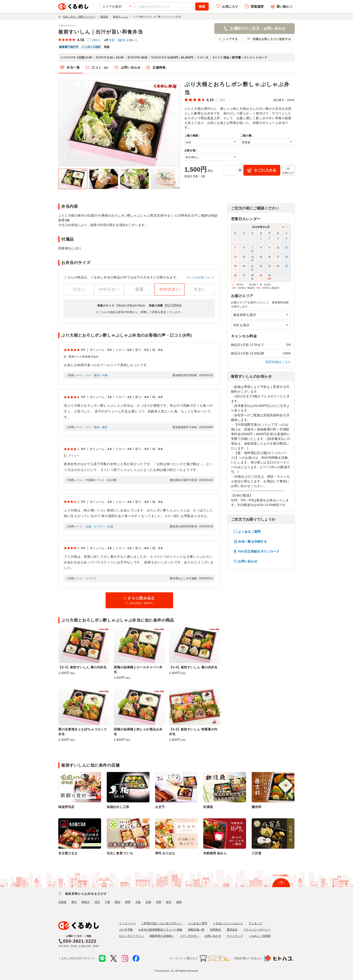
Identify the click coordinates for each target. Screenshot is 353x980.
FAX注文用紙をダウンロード (259, 551)
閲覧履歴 (257, 7)
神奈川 (86, 902)
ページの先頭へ (281, 875)
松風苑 (208, 807)
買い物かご (284, 7)
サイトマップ (235, 936)
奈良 (169, 902)
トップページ (127, 923)
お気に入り (230, 7)
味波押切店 (66, 807)
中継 (105, 375)
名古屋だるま (68, 853)
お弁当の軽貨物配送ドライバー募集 (160, 930)
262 (96, 40)
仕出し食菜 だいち (120, 853)
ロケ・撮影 (93, 375)
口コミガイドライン (131, 936)
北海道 (62, 902)
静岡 (128, 902)
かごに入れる (265, 170)
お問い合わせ (131, 67)
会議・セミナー (95, 526)
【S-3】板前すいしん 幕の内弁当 (83, 667)
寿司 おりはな (165, 853)
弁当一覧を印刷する (252, 541)
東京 (74, 902)
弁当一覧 (73, 67)
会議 (110, 526)
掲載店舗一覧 (196, 930)
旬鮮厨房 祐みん (215, 853)
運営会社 (232, 930)
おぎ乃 (160, 807)
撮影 (105, 427)
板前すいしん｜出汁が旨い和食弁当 (101, 32)
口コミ (100, 68)
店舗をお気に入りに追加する (272, 39)
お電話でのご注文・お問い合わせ (258, 28)
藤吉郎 (257, 807)
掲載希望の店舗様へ (162, 936)
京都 (148, 902)
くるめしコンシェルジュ (228, 923)
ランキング (255, 923)
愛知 (118, 902)
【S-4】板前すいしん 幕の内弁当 (193, 667)
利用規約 (216, 930)
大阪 (138, 902)
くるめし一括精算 (260, 936)
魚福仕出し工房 (118, 807)
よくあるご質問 (249, 532)
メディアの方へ (189, 936)
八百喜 (257, 853)
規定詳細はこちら (278, 362)
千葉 (107, 902)
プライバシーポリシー (257, 930)
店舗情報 (159, 67)
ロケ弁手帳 (126, 930)
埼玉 (97, 902)
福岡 (179, 902)
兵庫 (158, 902)
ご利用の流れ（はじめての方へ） (162, 923)
